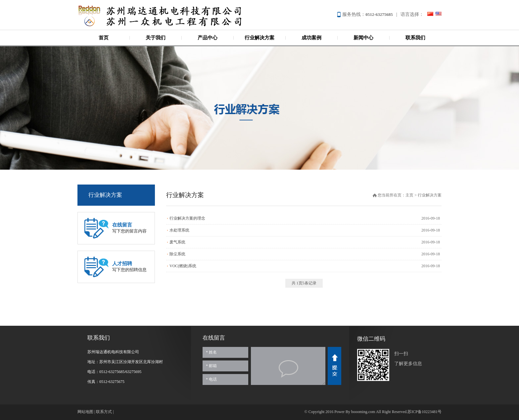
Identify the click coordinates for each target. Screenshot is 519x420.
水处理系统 (179, 230)
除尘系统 (177, 254)
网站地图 (85, 412)
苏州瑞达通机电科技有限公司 (172, 16)
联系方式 (104, 412)
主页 (409, 195)
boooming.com (363, 412)
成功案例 (311, 38)
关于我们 (156, 38)
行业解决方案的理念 (187, 218)
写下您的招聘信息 (129, 267)
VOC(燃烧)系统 (183, 266)
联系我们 (415, 38)
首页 (104, 38)
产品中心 (208, 38)
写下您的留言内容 (129, 228)
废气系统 (177, 242)
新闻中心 (363, 38)
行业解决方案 (259, 38)
